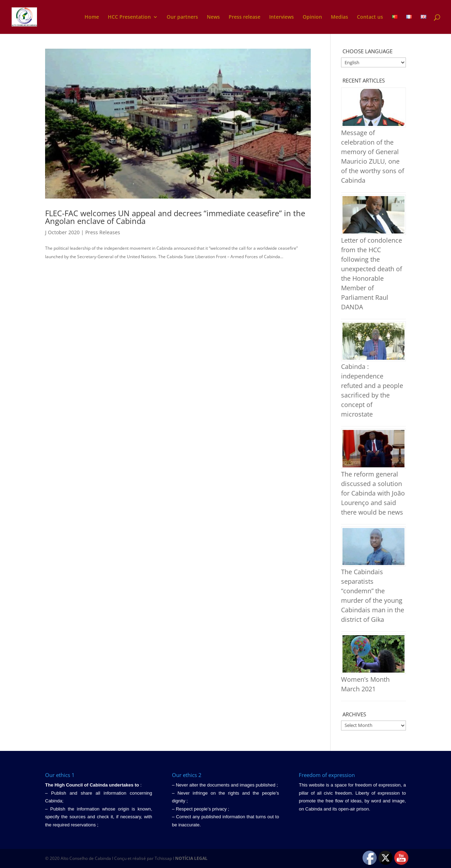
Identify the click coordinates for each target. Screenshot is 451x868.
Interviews (282, 17)
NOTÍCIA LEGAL (191, 858)
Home (92, 17)
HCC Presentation (129, 17)
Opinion (312, 17)
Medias (339, 17)
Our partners (182, 17)
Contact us (370, 17)
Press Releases (103, 232)
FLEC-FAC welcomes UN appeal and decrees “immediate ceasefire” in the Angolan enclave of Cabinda (175, 217)
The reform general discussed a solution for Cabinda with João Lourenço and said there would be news (373, 493)
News (213, 17)
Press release (245, 17)
